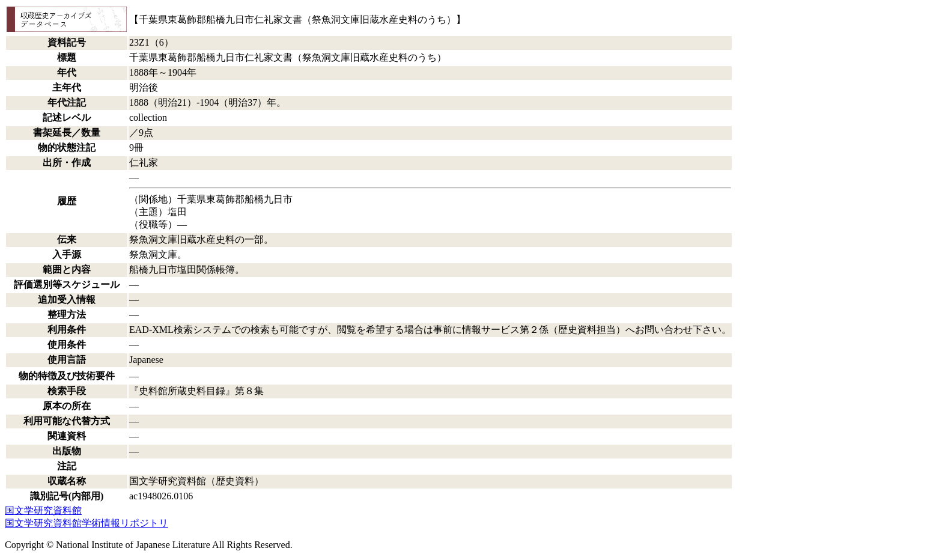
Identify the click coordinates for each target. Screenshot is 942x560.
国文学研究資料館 (43, 510)
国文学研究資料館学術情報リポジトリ (87, 523)
